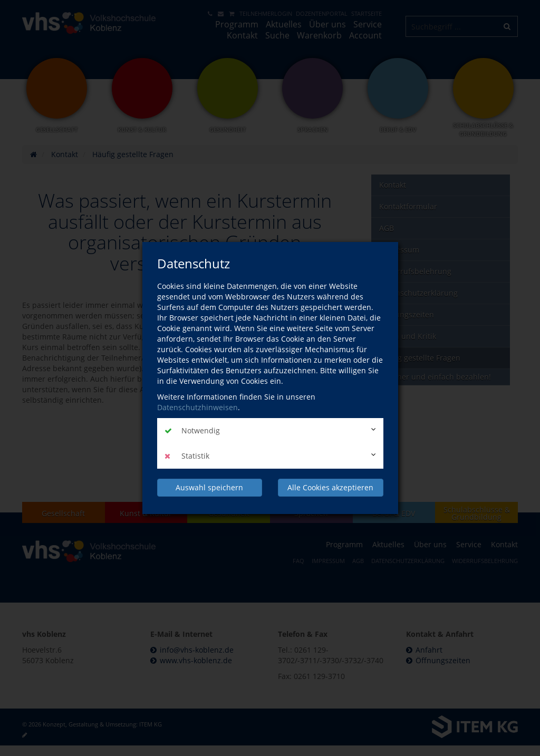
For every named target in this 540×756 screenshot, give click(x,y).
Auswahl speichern (209, 487)
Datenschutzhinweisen (197, 407)
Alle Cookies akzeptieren (330, 487)
